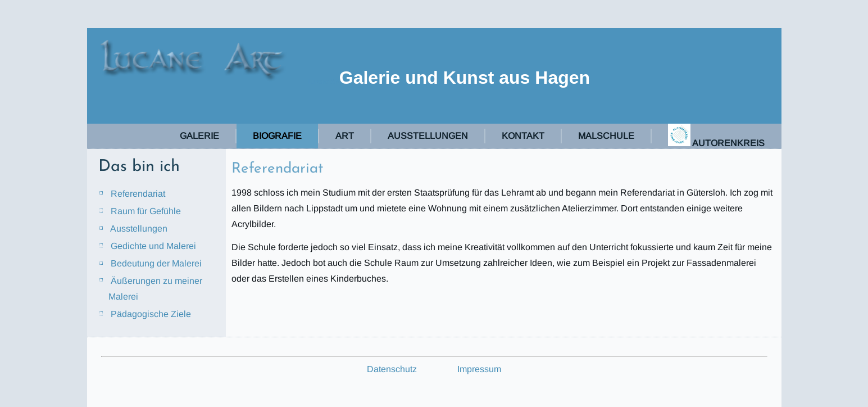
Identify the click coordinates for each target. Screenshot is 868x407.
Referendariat (138, 194)
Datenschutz (392, 369)
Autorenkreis (716, 136)
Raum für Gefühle (146, 211)
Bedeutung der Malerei (156, 263)
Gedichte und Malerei (153, 246)
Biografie (277, 136)
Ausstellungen (428, 136)
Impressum (479, 369)
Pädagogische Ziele (151, 314)
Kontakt (523, 136)
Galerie (199, 136)
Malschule (606, 136)
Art (345, 136)
